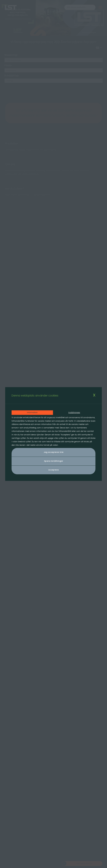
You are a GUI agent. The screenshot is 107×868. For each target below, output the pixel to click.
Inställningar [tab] (74, 413)
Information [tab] (32, 413)
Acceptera (53, 470)
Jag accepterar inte (54, 452)
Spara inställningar (53, 461)
